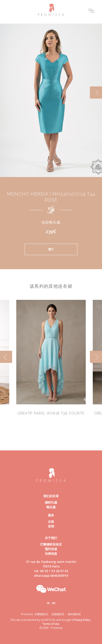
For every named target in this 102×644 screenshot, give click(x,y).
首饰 (51, 526)
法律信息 (51, 553)
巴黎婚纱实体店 (51, 544)
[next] (96, 92)
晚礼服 (51, 507)
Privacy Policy (82, 620)
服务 (51, 515)
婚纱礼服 (51, 502)
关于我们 (51, 538)
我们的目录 (51, 496)
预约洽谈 (51, 549)
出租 (51, 522)
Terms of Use (51, 624)
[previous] (6, 357)
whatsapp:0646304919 (51, 576)
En (54, 603)
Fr (48, 603)
